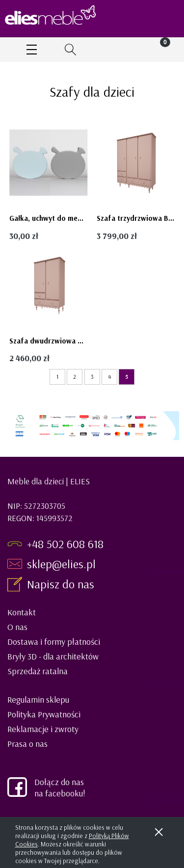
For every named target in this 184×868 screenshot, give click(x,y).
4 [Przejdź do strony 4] (109, 377)
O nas (17, 627)
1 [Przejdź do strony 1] (57, 377)
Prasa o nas (27, 744)
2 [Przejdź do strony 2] (75, 377)
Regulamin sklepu (38, 699)
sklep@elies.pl (61, 564)
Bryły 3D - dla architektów (53, 656)
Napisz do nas (62, 584)
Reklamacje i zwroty (43, 729)
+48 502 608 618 (65, 544)
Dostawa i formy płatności (54, 642)
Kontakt (22, 612)
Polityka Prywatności (44, 714)
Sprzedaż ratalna (38, 671)
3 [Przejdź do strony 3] (92, 377)
